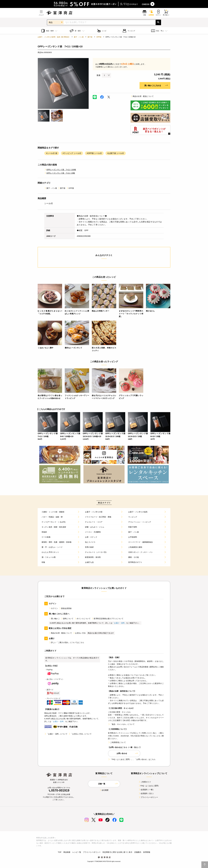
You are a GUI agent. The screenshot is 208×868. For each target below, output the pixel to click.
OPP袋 (99, 37)
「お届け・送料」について (56, 734)
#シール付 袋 (52, 153)
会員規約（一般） (147, 790)
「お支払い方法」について (80, 734)
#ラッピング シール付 (72, 153)
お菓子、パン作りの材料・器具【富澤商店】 (54, 37)
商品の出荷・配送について (142, 96)
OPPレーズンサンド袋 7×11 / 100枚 (60, 170)
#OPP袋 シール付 (94, 153)
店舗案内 (138, 852)
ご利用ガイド (145, 782)
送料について (67, 619)
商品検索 (67, 852)
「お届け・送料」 (119, 623)
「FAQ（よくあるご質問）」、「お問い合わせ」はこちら (132, 759)
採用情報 (147, 852)
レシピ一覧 (77, 852)
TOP (60, 852)
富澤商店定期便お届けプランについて (107, 619)
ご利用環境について (117, 742)
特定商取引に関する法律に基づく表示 (117, 852)
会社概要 (104, 790)
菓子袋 (90, 37)
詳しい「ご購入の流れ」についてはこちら (66, 642)
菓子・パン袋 (79, 37)
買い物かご (54, 619)
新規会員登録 (65, 608)
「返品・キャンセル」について (121, 724)
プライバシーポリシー (148, 797)
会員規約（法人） (147, 793)
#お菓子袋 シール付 (116, 153)
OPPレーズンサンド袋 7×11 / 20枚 (60, 173)
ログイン (53, 608)
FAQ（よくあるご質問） (149, 786)
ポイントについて (82, 619)
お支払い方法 (79, 633)
